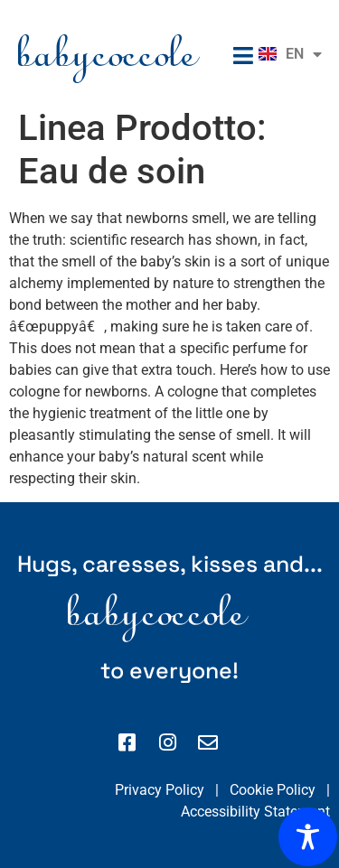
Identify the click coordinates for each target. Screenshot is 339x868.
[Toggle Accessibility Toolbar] (308, 837)
